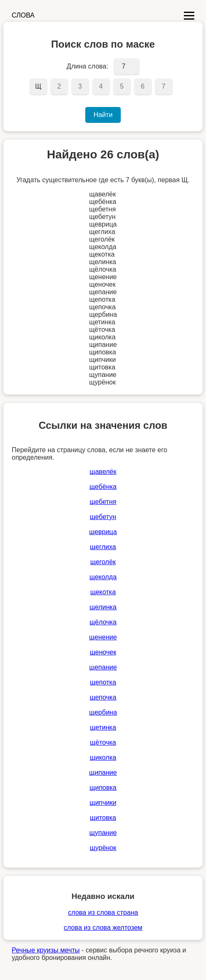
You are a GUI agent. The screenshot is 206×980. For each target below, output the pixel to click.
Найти (103, 115)
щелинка (103, 607)
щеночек (103, 652)
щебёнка (103, 487)
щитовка (103, 818)
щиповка (103, 788)
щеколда (103, 577)
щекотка (103, 592)
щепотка (103, 682)
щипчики (103, 803)
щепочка (103, 697)
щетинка (103, 727)
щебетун (103, 517)
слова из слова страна (103, 913)
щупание (103, 833)
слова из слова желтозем (103, 928)
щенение (103, 637)
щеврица (103, 532)
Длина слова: (88, 66)
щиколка (103, 757)
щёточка (103, 742)
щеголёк (103, 562)
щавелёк (103, 472)
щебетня (103, 502)
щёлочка (103, 622)
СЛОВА (23, 15)
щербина (103, 712)
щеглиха (103, 547)
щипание (103, 773)
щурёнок (103, 848)
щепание (103, 667)
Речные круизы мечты (46, 950)
